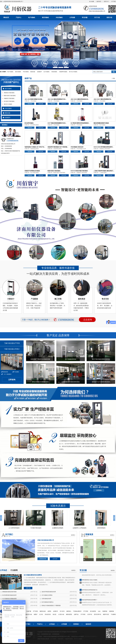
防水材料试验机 (29, 123)
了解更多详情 (43, 559)
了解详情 (29, 104)
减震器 (49, 611)
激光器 (54, 614)
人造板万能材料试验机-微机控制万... (104, 171)
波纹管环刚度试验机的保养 (49, 592)
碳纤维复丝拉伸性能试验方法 (90, 591)
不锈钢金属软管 (77, 611)
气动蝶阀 (113, 614)
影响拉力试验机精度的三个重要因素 (51, 606)
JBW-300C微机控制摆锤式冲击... (57, 99)
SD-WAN (62, 611)
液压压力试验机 (8, 104)
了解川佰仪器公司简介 (12, 349)
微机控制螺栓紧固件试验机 (101, 123)
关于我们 (114, 1)
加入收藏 (92, 1)
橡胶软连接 (43, 611)
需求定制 (41, 104)
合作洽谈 (55, 559)
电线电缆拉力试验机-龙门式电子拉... (35, 147)
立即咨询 (12, 380)
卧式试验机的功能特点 (48, 602)
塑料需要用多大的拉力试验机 (90, 581)
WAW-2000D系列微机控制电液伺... (104, 147)
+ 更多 (113, 78)
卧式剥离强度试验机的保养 (9, 595)
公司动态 (52, 624)
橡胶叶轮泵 (106, 614)
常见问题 (85, 17)
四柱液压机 (48, 614)
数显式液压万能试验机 (10, 96)
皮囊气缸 (76, 614)
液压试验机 (45, 17)
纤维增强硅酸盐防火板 (26, 614)
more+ (74, 570)
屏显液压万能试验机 (9, 93)
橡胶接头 (69, 611)
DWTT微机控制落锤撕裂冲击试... (57, 123)
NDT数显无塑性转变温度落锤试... (80, 123)
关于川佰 (97, 17)
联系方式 (106, 1)
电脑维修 (105, 611)
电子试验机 (32, 17)
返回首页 (99, 1)
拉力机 (41, 614)
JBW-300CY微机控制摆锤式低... (103, 99)
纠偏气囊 (29, 611)
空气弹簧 (35, 611)
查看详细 (28, 588)
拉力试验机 (46, 72)
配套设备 (33, 72)
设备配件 (39, 72)
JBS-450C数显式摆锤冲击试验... (34, 99)
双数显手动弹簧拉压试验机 (32, 171)
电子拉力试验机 (73, 72)
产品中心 (19, 17)
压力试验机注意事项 (47, 595)
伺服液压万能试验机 (9, 98)
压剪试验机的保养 (46, 599)
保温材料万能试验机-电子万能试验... (58, 147)
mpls (99, 611)
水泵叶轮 (90, 614)
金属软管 (55, 611)
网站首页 (6, 17)
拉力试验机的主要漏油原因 (9, 599)
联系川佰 (109, 17)
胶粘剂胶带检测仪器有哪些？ (90, 601)
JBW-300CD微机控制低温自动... (80, 99)
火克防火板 (61, 614)
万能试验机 (54, 72)
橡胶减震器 (69, 614)
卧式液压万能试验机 (9, 101)
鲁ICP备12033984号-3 (91, 637)
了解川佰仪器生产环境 (12, 343)
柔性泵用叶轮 (98, 614)
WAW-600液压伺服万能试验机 (79, 171)
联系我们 (76, 624)
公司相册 (72, 17)
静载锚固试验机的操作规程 (9, 592)
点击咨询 (88, 320)
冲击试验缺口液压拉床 (77, 147)
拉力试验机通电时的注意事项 (33, 575)
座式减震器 (93, 611)
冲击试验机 (59, 17)
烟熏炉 (36, 614)
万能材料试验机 (63, 72)
